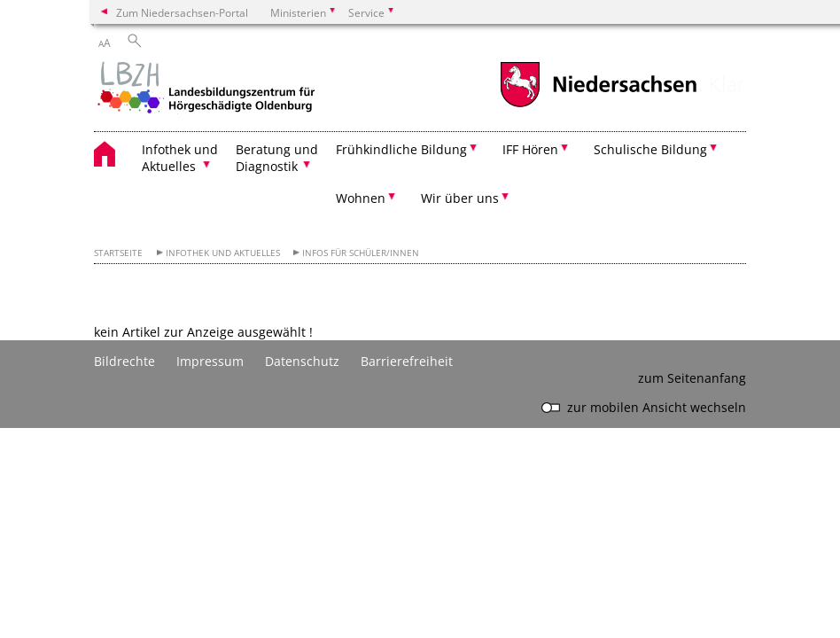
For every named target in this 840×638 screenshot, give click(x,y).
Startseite (118, 253)
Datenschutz (302, 361)
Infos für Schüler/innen (361, 253)
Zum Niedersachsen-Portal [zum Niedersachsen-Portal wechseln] (182, 12)
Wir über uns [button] (460, 198)
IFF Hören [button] (530, 149)
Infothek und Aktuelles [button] (180, 158)
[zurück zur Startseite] (205, 89)
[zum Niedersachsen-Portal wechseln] (598, 105)
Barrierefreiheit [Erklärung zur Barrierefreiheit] (407, 361)
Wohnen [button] (361, 198)
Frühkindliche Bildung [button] (401, 149)
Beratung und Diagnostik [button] (277, 158)
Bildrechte (124, 361)
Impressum (210, 361)
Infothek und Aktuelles (223, 253)
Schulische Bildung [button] (650, 149)
